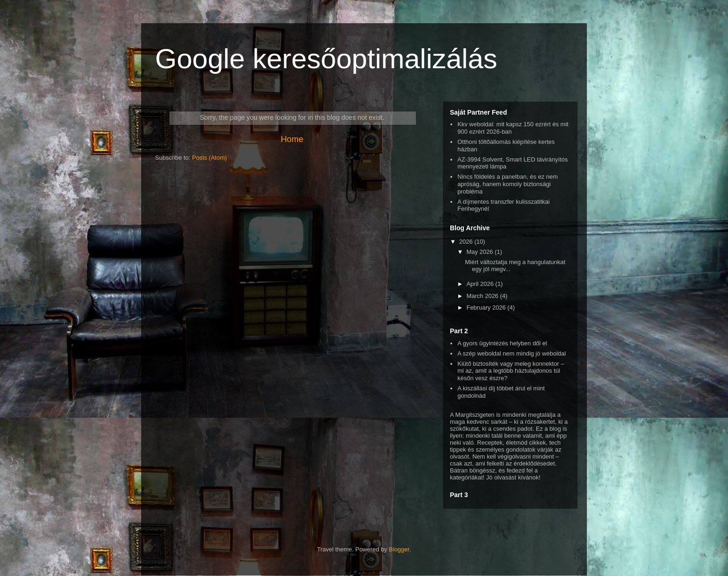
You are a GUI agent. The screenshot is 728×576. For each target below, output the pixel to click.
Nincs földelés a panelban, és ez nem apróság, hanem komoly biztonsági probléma (507, 184)
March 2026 (483, 296)
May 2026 (481, 252)
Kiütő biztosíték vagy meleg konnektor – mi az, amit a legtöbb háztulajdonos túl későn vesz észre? (511, 371)
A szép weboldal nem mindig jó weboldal (511, 353)
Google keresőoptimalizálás (326, 59)
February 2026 (487, 307)
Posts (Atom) (210, 158)
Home (292, 139)
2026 (467, 242)
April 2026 (481, 284)
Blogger (399, 549)
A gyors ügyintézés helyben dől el (502, 343)
